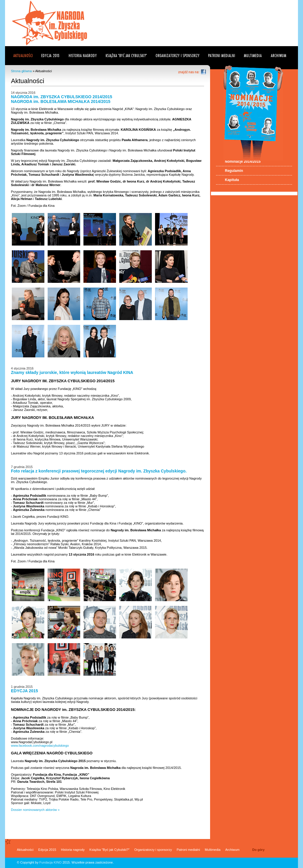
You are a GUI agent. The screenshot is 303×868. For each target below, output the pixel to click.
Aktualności (25, 850)
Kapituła (232, 180)
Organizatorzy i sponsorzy (153, 850)
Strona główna (21, 71)
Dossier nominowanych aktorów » (35, 810)
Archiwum (232, 850)
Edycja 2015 (47, 850)
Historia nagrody (73, 850)
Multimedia (213, 850)
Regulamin (234, 171)
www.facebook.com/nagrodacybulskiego (40, 746)
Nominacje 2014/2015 (243, 162)
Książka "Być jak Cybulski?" (109, 850)
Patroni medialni (188, 850)
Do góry (258, 850)
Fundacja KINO (50, 862)
